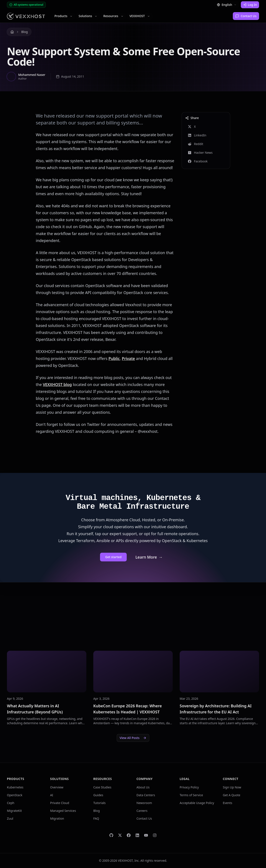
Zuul (10, 818)
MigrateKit (14, 811)
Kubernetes (15, 787)
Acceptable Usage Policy (197, 803)
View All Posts (133, 738)
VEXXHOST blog (57, 384)
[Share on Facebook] (206, 161)
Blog (25, 32)
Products (63, 16)
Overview (57, 787)
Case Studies (102, 787)
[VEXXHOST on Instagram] (155, 835)
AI (52, 795)
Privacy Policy (189, 787)
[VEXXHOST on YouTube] (146, 835)
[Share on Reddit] (206, 144)
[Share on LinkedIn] (206, 135)
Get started (113, 557)
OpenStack (15, 795)
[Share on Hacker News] (206, 153)
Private (128, 358)
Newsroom (144, 803)
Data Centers (146, 795)
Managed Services (63, 811)
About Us (143, 787)
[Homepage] (26, 16)
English (227, 5)
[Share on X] (206, 127)
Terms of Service (191, 795)
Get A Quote (232, 795)
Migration (57, 818)
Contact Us (246, 16)
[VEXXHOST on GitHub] (111, 835)
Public (114, 358)
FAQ (96, 818)
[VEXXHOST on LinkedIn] (137, 835)
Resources (113, 16)
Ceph (11, 803)
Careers (142, 811)
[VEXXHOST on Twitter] (120, 835)
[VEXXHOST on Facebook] (129, 835)
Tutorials (99, 803)
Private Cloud (60, 803)
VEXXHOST (140, 16)
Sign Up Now (232, 787)
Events (227, 803)
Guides (98, 795)
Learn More (149, 557)
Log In (250, 5)
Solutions (88, 16)
